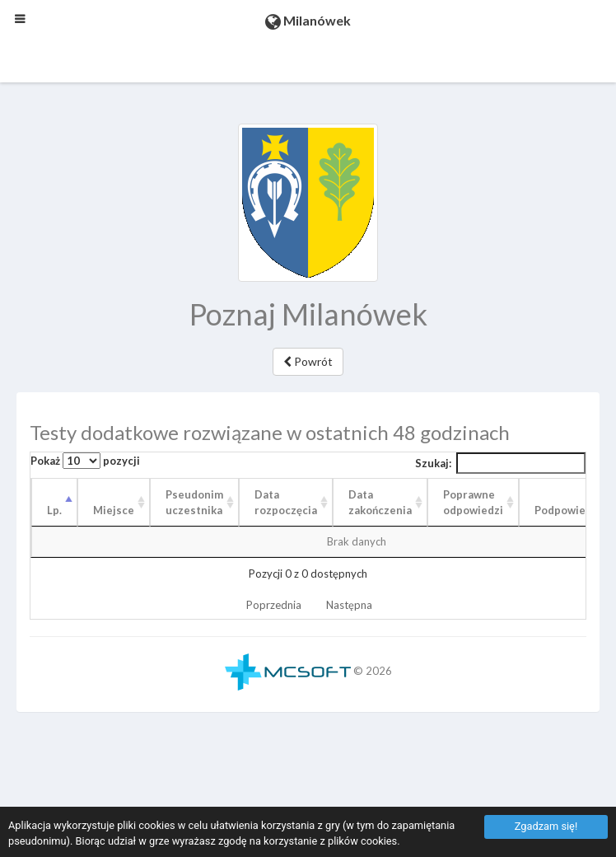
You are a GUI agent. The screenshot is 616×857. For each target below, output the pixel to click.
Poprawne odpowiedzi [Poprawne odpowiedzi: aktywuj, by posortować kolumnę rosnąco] (473, 502)
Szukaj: (501, 463)
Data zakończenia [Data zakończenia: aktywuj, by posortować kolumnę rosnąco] (380, 502)
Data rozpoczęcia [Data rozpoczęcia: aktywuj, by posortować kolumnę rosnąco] (286, 502)
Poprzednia (274, 605)
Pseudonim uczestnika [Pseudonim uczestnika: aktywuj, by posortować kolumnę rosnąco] (194, 502)
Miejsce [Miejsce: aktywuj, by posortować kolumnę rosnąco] (114, 510)
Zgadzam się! (546, 826)
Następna (349, 605)
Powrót (308, 361)
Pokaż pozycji (85, 461)
